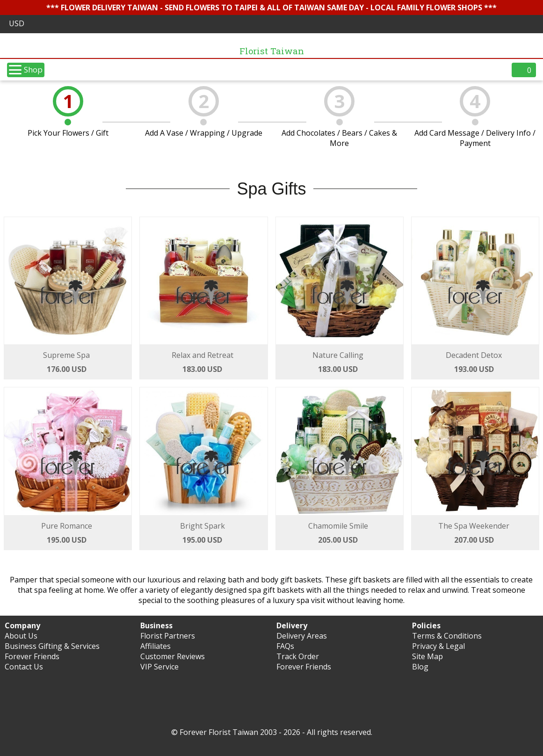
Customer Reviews (173, 656)
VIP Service (159, 667)
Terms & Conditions (447, 636)
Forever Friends (32, 656)
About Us (21, 636)
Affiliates (156, 646)
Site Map (427, 656)
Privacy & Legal (438, 646)
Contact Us (24, 667)
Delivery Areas (302, 636)
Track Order (298, 656)
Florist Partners (168, 636)
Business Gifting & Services (52, 646)
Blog (420, 667)
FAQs (285, 646)
